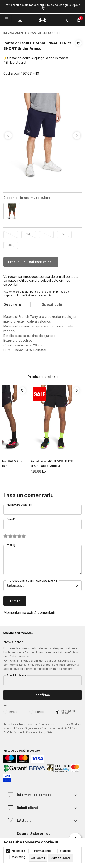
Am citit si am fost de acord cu (42, 729)
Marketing (19, 857)
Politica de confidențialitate (37, 732)
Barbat (13, 712)
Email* (11, 519)
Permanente (42, 851)
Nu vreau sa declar (68, 712)
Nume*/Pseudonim (20, 505)
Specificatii (52, 304)
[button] (79, 58)
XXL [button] (11, 245)
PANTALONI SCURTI (45, 33)
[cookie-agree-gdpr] (61, 858)
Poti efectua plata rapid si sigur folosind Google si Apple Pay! (43, 6)
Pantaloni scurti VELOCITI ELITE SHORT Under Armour (51, 463)
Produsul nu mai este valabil (31, 262)
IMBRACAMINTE (15, 33)
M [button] (29, 234)
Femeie (39, 712)
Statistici (66, 851)
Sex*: (6, 705)
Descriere (12, 304)
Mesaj (11, 545)
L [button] (47, 234)
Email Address (17, 675)
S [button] (11, 234)
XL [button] (64, 234)
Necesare (18, 851)
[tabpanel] (42, 136)
